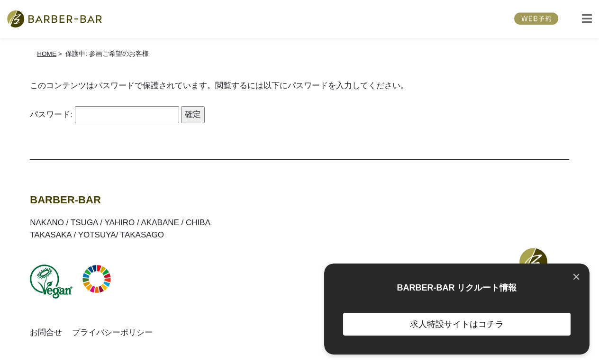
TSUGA (84, 223)
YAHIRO (119, 223)
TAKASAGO (142, 235)
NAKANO (47, 223)
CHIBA (198, 223)
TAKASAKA (51, 235)
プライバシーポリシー (112, 332)
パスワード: (104, 114)
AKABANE (160, 223)
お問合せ (46, 332)
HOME (47, 54)
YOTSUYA (97, 235)
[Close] (576, 277)
